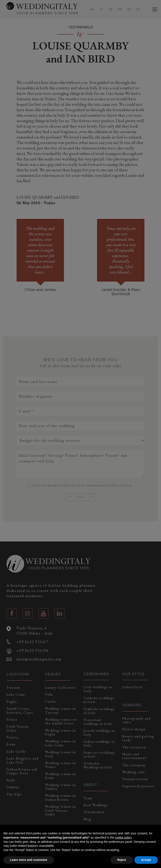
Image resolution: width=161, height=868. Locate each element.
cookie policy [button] (123, 838)
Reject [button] (122, 860)
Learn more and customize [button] (29, 860)
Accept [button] (146, 860)
